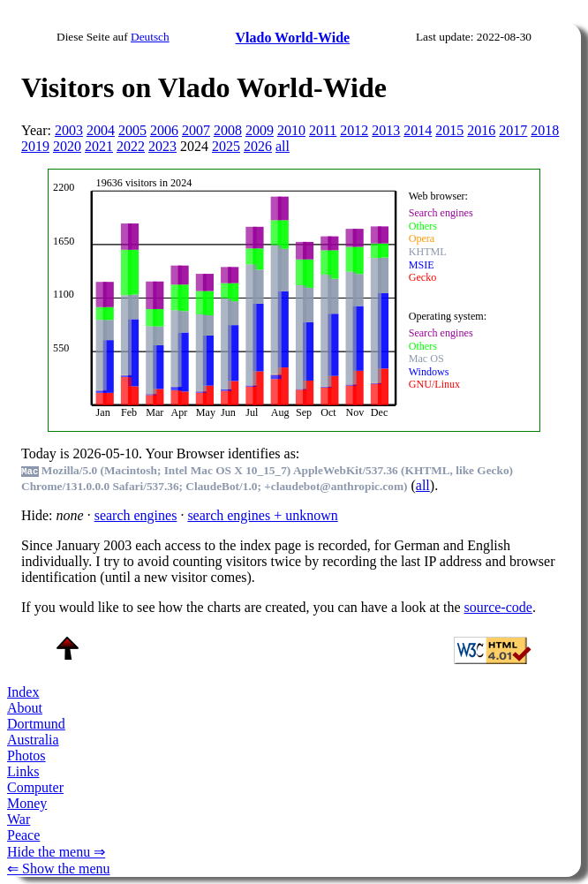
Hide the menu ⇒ (56, 852)
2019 (35, 146)
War (19, 819)
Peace (23, 835)
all (283, 146)
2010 (291, 130)
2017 (513, 130)
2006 (164, 130)
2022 (131, 146)
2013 (386, 130)
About (25, 708)
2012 (354, 130)
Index (23, 692)
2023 (162, 146)
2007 (196, 130)
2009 (260, 130)
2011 (323, 130)
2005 (132, 130)
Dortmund (36, 724)
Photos (26, 756)
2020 (67, 146)
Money (27, 803)
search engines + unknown (262, 515)
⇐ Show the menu (59, 869)
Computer (35, 787)
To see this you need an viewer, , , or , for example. (284, 298)
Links (23, 771)
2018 (545, 130)
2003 (69, 130)
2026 (258, 146)
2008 (228, 130)
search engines (136, 515)
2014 (418, 130)
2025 (226, 146)
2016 (481, 130)
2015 (449, 130)
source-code (498, 607)
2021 (99, 146)
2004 (101, 130)
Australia (33, 740)
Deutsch (150, 37)
